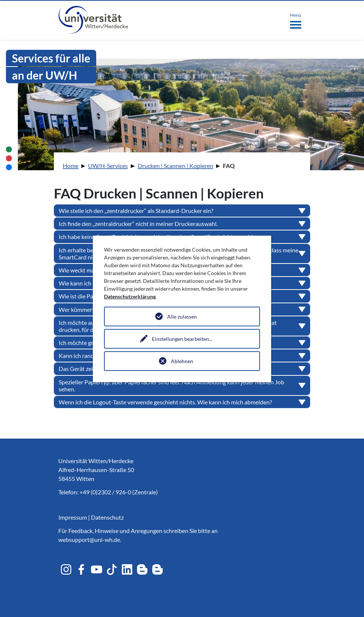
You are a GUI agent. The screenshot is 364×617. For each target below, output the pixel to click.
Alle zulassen (182, 316)
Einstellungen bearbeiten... (182, 339)
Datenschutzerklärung (130, 296)
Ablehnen (182, 361)
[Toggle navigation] (295, 19)
